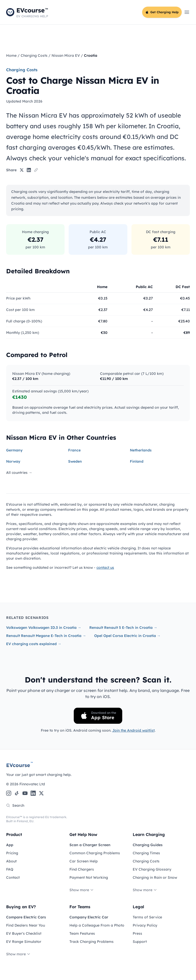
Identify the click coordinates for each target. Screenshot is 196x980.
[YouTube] (25, 793)
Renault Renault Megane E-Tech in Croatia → (46, 636)
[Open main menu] (187, 12)
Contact (13, 877)
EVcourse (20, 765)
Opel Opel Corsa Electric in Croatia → (127, 636)
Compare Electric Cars (26, 917)
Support (140, 942)
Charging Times (146, 853)
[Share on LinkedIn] (29, 170)
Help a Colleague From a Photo (97, 925)
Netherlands (141, 450)
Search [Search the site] (15, 805)
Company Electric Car (89, 917)
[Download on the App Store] (98, 716)
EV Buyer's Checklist (24, 933)
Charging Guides (148, 845)
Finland (137, 461)
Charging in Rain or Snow (155, 877)
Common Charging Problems (95, 853)
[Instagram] (9, 793)
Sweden (75, 461)
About (11, 861)
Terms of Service (147, 917)
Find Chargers (82, 869)
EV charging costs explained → (34, 644)
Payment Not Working (89, 877)
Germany (14, 450)
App (10, 845)
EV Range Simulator (24, 942)
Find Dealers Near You (26, 925)
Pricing (12, 853)
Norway (13, 461)
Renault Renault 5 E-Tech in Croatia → (123, 628)
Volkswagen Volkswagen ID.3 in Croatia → (44, 628)
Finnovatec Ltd (32, 784)
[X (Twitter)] (41, 793)
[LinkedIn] (33, 793)
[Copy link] (36, 170)
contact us (105, 567)
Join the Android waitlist (133, 730)
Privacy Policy (145, 925)
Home (11, 55)
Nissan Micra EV (66, 55)
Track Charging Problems (91, 942)
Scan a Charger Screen (90, 845)
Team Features (82, 933)
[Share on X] (22, 170)
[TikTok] (17, 793)
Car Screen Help (84, 861)
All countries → (19, 473)
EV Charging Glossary (152, 869)
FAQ (10, 869)
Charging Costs (34, 55)
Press (137, 933)
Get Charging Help (162, 12)
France (74, 450)
